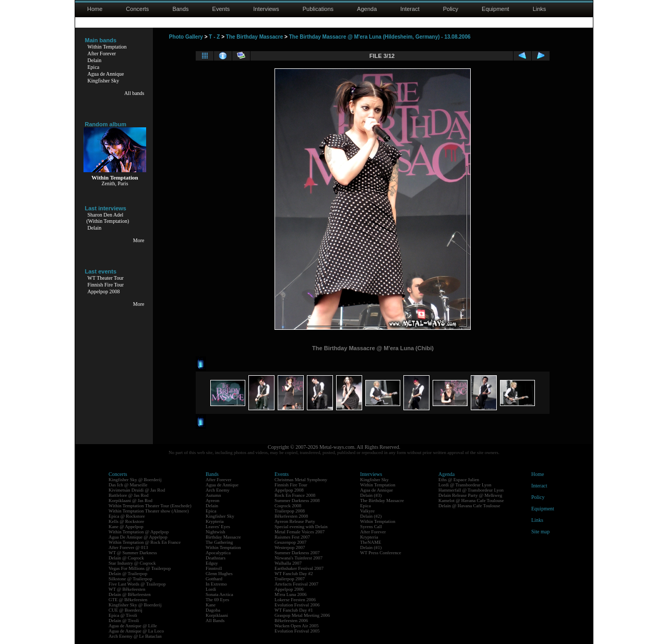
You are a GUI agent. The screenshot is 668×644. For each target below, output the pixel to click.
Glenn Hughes (219, 574)
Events (221, 9)
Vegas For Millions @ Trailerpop (140, 568)
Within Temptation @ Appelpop (139, 532)
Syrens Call (371, 527)
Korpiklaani (217, 615)
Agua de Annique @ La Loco (136, 631)
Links (540, 9)
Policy (451, 9)
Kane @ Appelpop (126, 527)
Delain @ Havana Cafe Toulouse (469, 506)
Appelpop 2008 (104, 291)
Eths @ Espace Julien (459, 480)
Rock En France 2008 (295, 495)
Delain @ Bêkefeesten (130, 594)
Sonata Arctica (219, 594)
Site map (540, 532)
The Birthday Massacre (255, 37)
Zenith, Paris (115, 183)
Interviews (266, 9)
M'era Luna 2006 (291, 594)
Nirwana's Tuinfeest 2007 (299, 558)
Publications (318, 9)
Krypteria (214, 521)
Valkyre (367, 511)
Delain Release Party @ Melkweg (470, 495)
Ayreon (212, 500)
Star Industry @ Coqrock (132, 563)
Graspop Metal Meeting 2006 (302, 615)
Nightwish (216, 532)
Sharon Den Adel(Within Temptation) (108, 218)
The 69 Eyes (217, 600)
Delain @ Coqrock (126, 558)
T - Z (214, 37)
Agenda (367, 9)
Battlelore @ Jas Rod (129, 495)
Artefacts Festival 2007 (296, 584)
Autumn (213, 495)
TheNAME (371, 542)
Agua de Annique (106, 74)
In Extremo (216, 584)
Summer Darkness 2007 (297, 553)
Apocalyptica (218, 553)
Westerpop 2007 (290, 547)
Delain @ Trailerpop (128, 574)
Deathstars (216, 558)
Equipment (496, 9)
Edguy (212, 563)
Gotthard (214, 579)
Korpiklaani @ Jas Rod (130, 500)
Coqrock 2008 (288, 506)
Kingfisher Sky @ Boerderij (135, 480)
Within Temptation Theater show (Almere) (149, 511)
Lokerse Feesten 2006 (295, 600)
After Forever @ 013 (128, 547)
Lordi (211, 589)
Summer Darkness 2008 (297, 500)
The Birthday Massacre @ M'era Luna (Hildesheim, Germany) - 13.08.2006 (380, 37)
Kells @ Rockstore (126, 521)
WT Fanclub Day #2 (294, 574)
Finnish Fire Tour (106, 285)
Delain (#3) (371, 495)
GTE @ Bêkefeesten (128, 600)
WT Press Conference (381, 553)
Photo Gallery (186, 37)
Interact (410, 9)
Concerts (137, 9)
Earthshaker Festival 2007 (299, 568)
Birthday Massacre (223, 537)
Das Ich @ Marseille (128, 485)
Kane (211, 605)
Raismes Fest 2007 (292, 537)
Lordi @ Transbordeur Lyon (465, 485)
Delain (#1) (371, 547)
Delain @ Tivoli (124, 621)
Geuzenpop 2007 (290, 542)
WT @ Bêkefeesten (127, 589)
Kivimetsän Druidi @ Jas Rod (137, 490)
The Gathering (219, 542)
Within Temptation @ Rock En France (145, 542)
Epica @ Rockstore (127, 516)
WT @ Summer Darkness (133, 553)
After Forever (102, 53)
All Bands (215, 621)
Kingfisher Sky (104, 81)
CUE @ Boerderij (126, 610)
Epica (94, 67)
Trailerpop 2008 (290, 511)
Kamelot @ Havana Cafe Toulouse (471, 500)
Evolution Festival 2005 (297, 631)
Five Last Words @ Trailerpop (137, 584)
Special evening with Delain (301, 527)
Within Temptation (107, 47)
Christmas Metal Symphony (301, 480)
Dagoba (213, 610)
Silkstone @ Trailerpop (130, 579)
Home (95, 9)
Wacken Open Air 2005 (297, 626)
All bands (134, 93)
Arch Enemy (218, 490)
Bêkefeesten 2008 (291, 516)
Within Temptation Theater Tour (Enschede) (150, 506)
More (139, 240)
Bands (180, 9)
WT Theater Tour (106, 278)
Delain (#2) (371, 516)
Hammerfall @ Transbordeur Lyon (471, 490)
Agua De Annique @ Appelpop (138, 537)
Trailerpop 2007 (290, 579)
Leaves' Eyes (218, 527)
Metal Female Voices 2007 (300, 532)
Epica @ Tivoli (123, 615)
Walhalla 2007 (288, 563)
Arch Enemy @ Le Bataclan (135, 636)
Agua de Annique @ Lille (133, 626)
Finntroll (214, 568)
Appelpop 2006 (289, 589)
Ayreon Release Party (295, 521)
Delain (95, 60)
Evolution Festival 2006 (297, 605)
